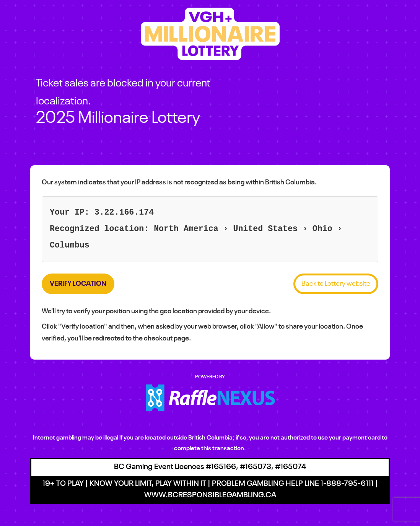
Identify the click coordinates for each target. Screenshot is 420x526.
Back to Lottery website (336, 284)
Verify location (78, 284)
